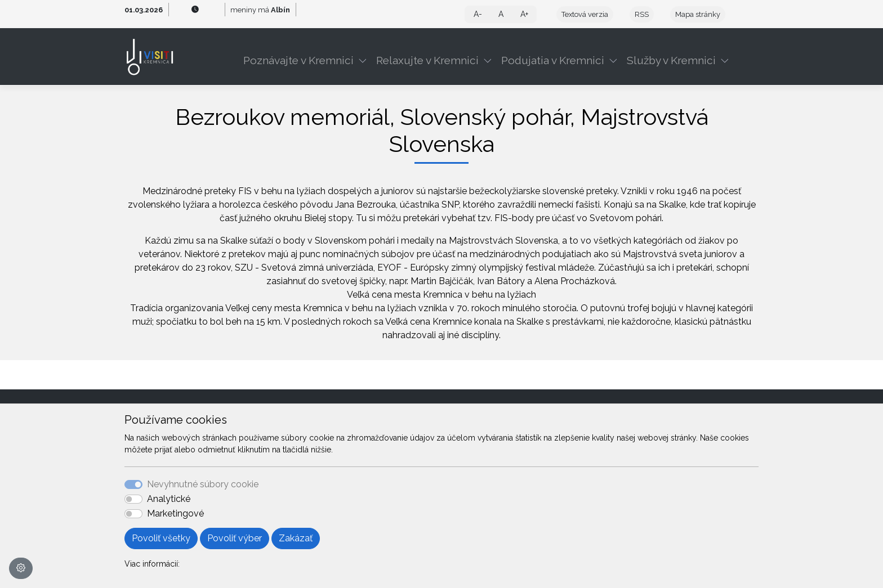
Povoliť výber (235, 538)
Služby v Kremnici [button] (671, 60)
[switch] (133, 499)
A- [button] (478, 14)
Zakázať (296, 538)
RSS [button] (642, 14)
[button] (365, 60)
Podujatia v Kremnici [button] (553, 60)
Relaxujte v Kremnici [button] (427, 60)
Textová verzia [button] (585, 14)
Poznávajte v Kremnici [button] (298, 60)
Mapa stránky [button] (698, 14)
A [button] (501, 14)
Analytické (169, 499)
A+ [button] (524, 14)
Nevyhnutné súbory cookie (203, 484)
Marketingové (175, 513)
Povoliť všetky (161, 538)
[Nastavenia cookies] (21, 568)
